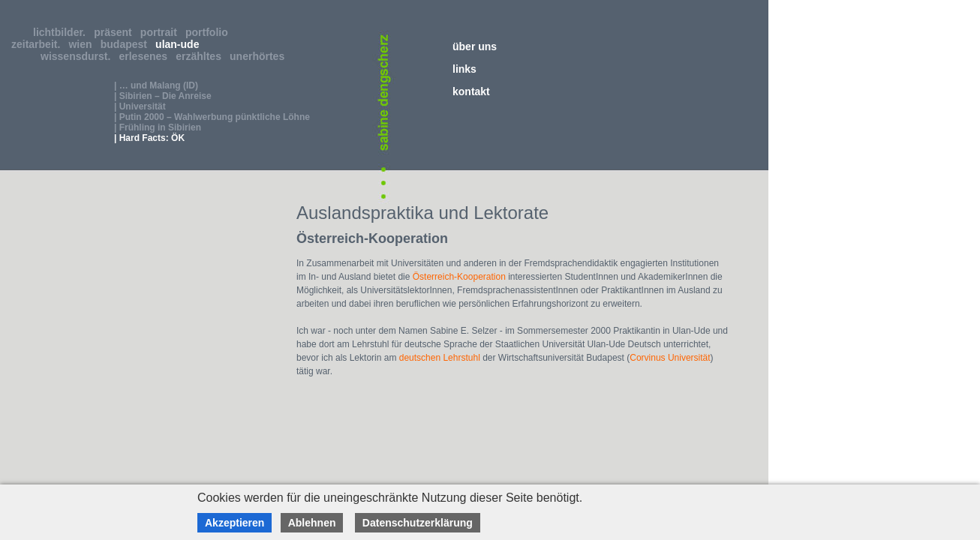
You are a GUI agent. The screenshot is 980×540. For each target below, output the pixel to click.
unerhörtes (260, 56)
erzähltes (201, 56)
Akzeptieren (234, 523)
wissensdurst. (78, 56)
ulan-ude (180, 44)
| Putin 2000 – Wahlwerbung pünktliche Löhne (212, 117)
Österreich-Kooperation (459, 277)
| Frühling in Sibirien (158, 127)
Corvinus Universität (670, 358)
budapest (127, 44)
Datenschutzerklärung (418, 523)
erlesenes (146, 56)
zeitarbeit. (39, 44)
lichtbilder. (62, 32)
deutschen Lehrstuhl (440, 358)
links (464, 69)
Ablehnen (312, 523)
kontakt (471, 91)
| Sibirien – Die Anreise (163, 96)
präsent (116, 32)
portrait (162, 32)
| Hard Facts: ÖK (149, 138)
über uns (475, 46)
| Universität (140, 106)
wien (83, 44)
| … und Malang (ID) (156, 85)
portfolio (210, 32)
